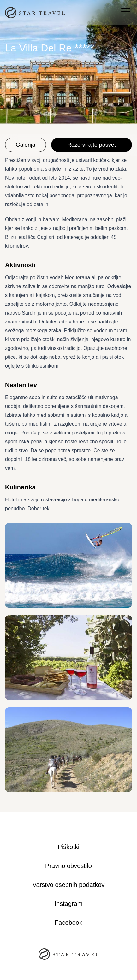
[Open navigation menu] (126, 12)
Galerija (26, 145)
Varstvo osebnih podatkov (69, 885)
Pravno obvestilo (68, 866)
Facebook (68, 923)
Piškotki (69, 847)
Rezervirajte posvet (92, 145)
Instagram (69, 904)
